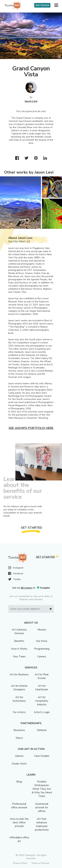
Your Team (19, 657)
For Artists (19, 712)
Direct (19, 738)
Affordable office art (19, 839)
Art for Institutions (19, 699)
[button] (56, 5)
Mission (42, 630)
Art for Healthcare (42, 688)
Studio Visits (19, 764)
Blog (19, 782)
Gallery (19, 756)
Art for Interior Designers (19, 688)
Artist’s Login (42, 712)
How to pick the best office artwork (19, 823)
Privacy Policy (20, 863)
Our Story (42, 641)
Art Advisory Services (19, 631)
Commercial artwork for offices (42, 808)
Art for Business (19, 674)
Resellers (19, 730)
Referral (42, 730)
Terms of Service (40, 863)
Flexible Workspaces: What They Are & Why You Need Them (42, 789)
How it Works (19, 649)
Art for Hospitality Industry (42, 701)
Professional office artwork (19, 806)
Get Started (42, 5)
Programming (42, 649)
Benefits (19, 641)
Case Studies (42, 756)
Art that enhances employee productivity (42, 824)
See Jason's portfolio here (31, 428)
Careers (42, 657)
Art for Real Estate (42, 676)
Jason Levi (31, 101)
